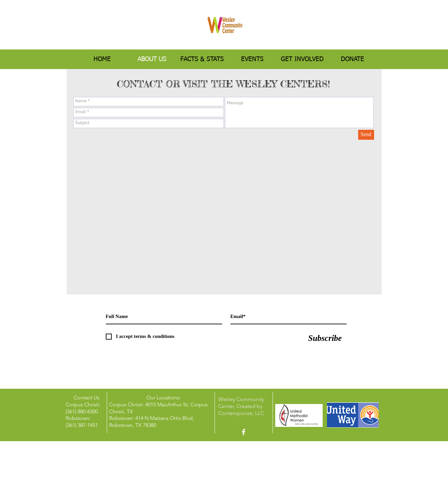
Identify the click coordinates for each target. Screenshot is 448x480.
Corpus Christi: (127, 404)
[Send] (366, 135)
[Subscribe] (325, 338)
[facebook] (244, 432)
